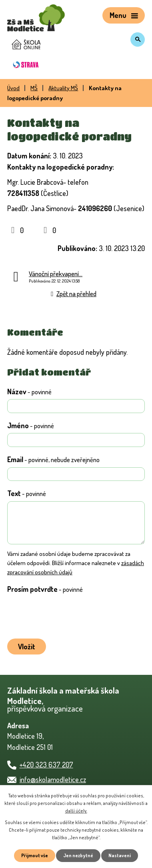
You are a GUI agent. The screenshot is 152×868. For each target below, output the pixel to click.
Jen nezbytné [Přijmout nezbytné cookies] (78, 855)
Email (53, 459)
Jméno (31, 425)
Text (27, 493)
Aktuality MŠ (63, 88)
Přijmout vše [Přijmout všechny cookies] (35, 855)
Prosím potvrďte (45, 589)
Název (29, 391)
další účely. (76, 811)
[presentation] (65, 615)
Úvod (13, 88)
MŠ (34, 88)
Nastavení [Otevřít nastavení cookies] (120, 855)
